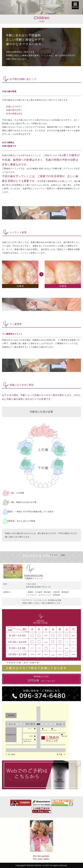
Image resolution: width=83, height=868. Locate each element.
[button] (75, 5)
